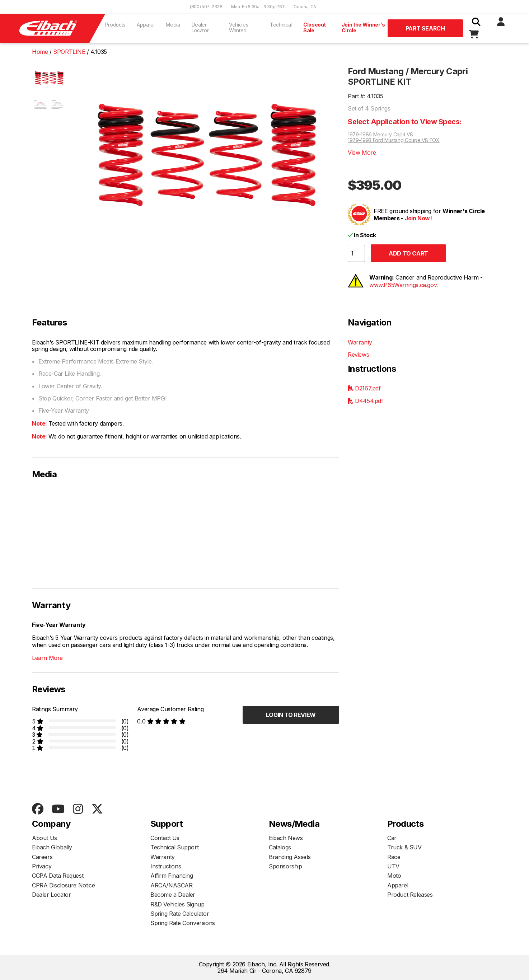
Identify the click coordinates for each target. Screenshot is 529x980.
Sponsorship (285, 866)
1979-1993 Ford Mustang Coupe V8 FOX (394, 140)
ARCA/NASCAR (172, 885)
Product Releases (410, 895)
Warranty (360, 342)
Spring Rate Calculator (180, 914)
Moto (394, 876)
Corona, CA (305, 7)
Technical (281, 25)
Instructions (166, 866)
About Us (45, 838)
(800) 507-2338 (206, 7)
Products (115, 25)
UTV (393, 866)
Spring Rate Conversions (183, 923)
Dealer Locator (200, 27)
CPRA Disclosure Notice (63, 885)
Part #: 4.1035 (365, 96)
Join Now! (418, 218)
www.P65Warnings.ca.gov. (404, 285)
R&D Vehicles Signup (177, 904)
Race (394, 857)
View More (362, 153)
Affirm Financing (172, 876)
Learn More (47, 658)
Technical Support (174, 847)
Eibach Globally (52, 847)
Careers (42, 857)
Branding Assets (290, 857)
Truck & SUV (404, 847)
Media (173, 25)
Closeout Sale (315, 27)
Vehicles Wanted (238, 27)
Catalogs (280, 847)
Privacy (42, 866)
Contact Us (165, 838)
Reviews (358, 355)
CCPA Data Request (58, 876)
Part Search (425, 28)
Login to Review (291, 715)
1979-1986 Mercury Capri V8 (380, 135)
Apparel (146, 25)
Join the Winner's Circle (363, 27)
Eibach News (286, 838)
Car (392, 838)
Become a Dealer (173, 895)
